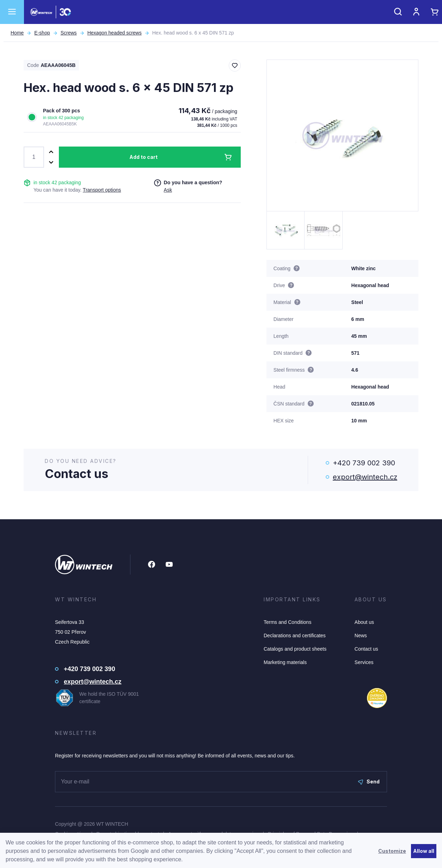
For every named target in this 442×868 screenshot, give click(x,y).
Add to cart (143, 157)
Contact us (366, 649)
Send (369, 782)
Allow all (424, 851)
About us (364, 622)
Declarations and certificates (295, 635)
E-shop (42, 33)
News (361, 635)
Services (364, 662)
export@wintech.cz (365, 477)
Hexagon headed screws (115, 33)
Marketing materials (285, 662)
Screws (69, 33)
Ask (168, 190)
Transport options (102, 190)
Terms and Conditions (287, 622)
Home (17, 33)
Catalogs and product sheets (295, 649)
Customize (392, 851)
